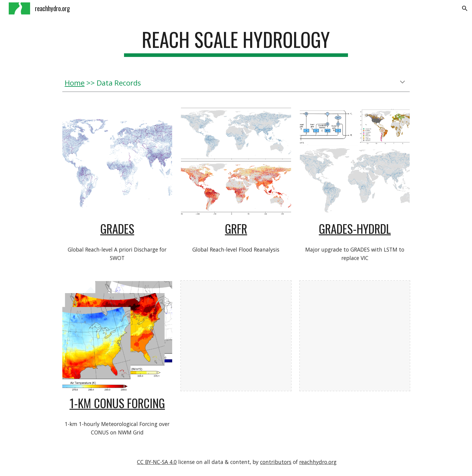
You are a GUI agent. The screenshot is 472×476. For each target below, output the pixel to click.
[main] (236, 42)
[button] (465, 8)
